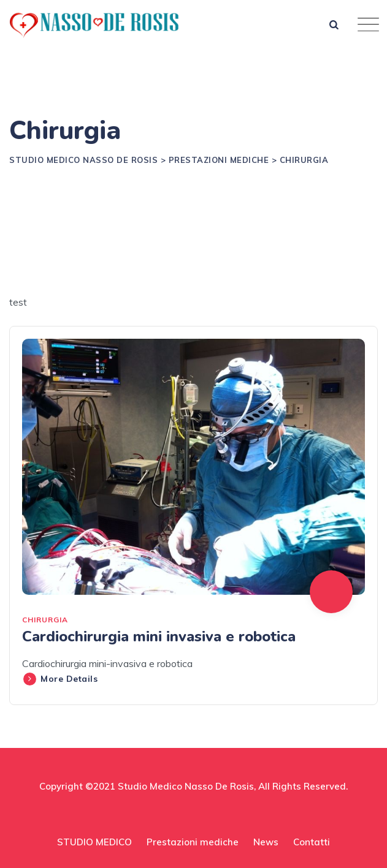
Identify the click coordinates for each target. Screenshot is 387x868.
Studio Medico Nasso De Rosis (186, 786)
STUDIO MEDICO (94, 842)
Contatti (312, 842)
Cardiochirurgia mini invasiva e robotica (159, 636)
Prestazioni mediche (193, 842)
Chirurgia (45, 620)
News (266, 842)
